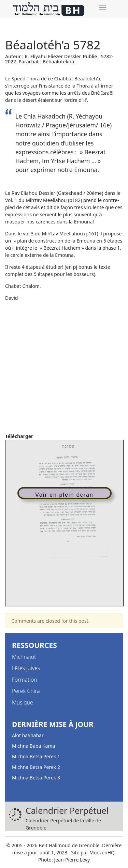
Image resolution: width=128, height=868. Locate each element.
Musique (23, 702)
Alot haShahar (28, 735)
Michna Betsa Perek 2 (36, 767)
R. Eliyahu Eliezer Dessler (52, 56)
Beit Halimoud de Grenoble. (70, 845)
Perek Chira (26, 691)
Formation (25, 680)
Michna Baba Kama (33, 746)
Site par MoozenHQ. (93, 852)
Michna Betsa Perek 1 (36, 756)
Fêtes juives (26, 668)
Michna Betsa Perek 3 (36, 778)
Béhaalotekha (58, 61)
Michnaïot (24, 657)
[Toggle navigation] (103, 7)
